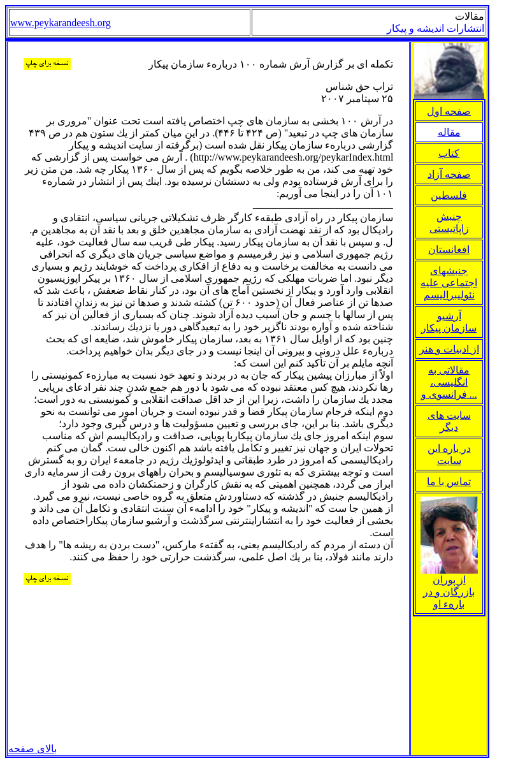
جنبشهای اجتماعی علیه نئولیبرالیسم (449, 283)
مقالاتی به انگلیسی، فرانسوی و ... (449, 382)
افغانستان (449, 250)
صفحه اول (449, 111)
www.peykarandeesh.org (61, 23)
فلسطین (449, 195)
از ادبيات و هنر (449, 349)
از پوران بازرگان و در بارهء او (449, 587)
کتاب (449, 153)
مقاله (449, 132)
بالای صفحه (32, 749)
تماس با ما (449, 482)
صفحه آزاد (449, 174)
